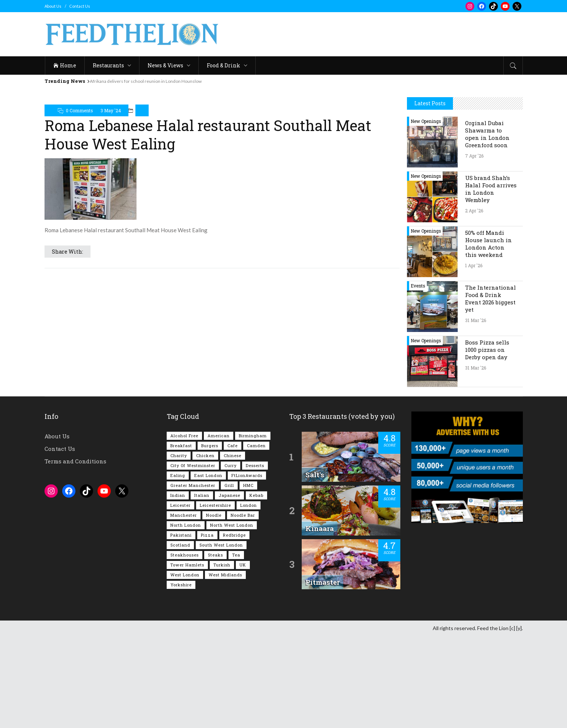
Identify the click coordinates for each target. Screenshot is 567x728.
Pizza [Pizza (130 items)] (207, 627)
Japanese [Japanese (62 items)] (229, 587)
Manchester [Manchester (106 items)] (184, 607)
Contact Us (80, 6)
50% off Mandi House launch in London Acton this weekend (488, 336)
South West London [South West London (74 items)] (221, 637)
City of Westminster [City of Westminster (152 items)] (193, 557)
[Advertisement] (465, 134)
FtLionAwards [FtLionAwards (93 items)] (247, 567)
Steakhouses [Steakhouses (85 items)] (185, 647)
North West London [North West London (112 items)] (232, 617)
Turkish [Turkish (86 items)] (222, 657)
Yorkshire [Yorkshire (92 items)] (181, 677)
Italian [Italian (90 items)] (202, 587)
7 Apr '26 (474, 248)
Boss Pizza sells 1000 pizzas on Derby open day (487, 442)
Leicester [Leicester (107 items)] (180, 597)
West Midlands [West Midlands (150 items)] (225, 667)
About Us (53, 6)
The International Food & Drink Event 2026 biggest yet (490, 390)
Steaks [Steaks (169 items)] (215, 647)
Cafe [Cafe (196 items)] (233, 538)
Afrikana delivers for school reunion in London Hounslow (146, 81)
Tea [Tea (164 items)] (236, 647)
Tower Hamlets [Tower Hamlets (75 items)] (187, 657)
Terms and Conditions (75, 553)
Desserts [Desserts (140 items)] (255, 557)
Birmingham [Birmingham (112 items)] (253, 528)
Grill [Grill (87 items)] (229, 577)
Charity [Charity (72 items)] (179, 547)
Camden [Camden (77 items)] (256, 538)
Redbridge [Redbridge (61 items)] (234, 627)
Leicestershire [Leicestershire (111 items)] (215, 597)
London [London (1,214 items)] (249, 597)
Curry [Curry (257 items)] (231, 557)
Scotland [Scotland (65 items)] (180, 637)
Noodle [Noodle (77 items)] (214, 607)
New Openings (426, 213)
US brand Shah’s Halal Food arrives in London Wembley (491, 281)
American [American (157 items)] (219, 528)
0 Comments (79, 110)
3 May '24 (111, 110)
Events (418, 378)
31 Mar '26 (476, 412)
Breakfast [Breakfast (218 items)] (181, 538)
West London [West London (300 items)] (185, 667)
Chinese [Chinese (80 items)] (233, 547)
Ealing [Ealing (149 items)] (178, 567)
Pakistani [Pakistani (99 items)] (181, 627)
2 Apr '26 (474, 303)
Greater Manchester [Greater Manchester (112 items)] (193, 577)
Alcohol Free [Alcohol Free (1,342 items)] (184, 528)
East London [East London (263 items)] (208, 567)
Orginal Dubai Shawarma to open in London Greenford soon (487, 226)
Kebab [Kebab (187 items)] (256, 587)
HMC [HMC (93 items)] (248, 577)
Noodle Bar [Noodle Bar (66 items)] (243, 607)
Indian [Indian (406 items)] (178, 587)
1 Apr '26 (474, 357)
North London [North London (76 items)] (186, 617)
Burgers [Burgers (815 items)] (210, 538)
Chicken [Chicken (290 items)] (205, 547)
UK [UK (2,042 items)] (243, 657)
